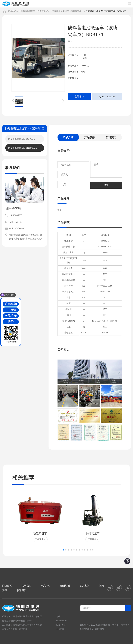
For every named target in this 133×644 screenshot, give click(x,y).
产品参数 (90, 137)
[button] (63, 550)
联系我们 (22, 590)
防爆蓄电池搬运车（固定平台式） (34, 11)
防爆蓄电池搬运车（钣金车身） (23, 139)
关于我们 (26, 586)
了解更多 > (40, 539)
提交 (106, 185)
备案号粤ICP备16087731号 (92, 629)
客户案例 (84, 586)
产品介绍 (68, 137)
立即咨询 (79, 97)
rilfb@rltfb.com (15, 229)
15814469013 (13, 222)
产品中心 (12, 11)
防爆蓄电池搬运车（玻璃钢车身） (68, 11)
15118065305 (107, 97)
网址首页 (7, 586)
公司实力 (111, 137)
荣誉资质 (65, 586)
